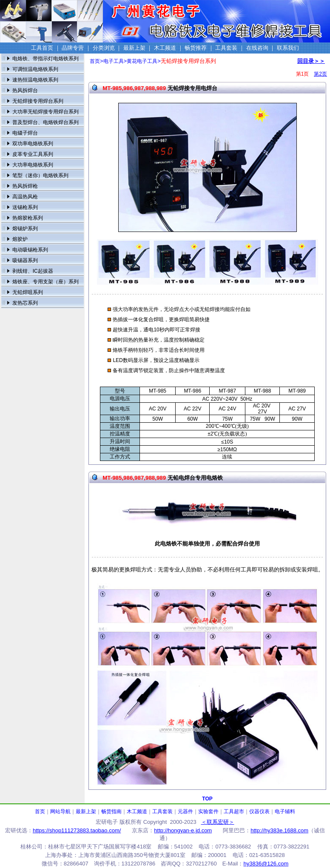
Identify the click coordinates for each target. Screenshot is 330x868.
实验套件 (208, 811)
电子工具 (114, 61)
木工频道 (137, 811)
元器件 (185, 811)
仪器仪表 (259, 811)
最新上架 (86, 811)
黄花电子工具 (142, 61)
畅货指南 (111, 811)
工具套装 (162, 811)
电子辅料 (285, 811)
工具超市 (234, 811)
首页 (95, 61)
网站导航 (60, 811)
